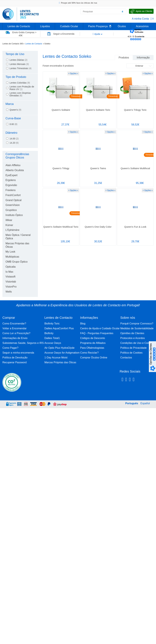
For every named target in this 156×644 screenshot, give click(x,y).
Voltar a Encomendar (14, 328)
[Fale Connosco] (141, 11)
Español (145, 403)
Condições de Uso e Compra (137, 343)
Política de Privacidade (134, 348)
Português (132, 403)
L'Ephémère (12, 230)
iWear (9, 220)
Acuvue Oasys (53, 343)
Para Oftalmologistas (92, 348)
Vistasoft (10, 277)
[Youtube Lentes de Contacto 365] (142, 380)
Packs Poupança (98, 26)
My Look (10, 252)
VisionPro (11, 287)
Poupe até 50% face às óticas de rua (78, 3)
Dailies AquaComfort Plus (59, 328)
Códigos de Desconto (93, 338)
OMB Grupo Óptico (17, 262)
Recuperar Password (14, 362)
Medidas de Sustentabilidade (137, 328)
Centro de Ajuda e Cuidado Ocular (100, 328)
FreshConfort (13, 195)
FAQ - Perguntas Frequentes (97, 333)
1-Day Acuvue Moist (56, 358)
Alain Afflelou (13, 165)
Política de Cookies (131, 353)
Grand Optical (14, 200)
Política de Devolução (15, 358)
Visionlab (11, 282)
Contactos (126, 358)
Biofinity (49, 333)
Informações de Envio (15, 338)
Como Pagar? (10, 348)
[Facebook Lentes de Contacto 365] (122, 380)
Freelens (11, 190)
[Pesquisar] (123, 11)
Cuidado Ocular (69, 26)
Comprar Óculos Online (94, 358)
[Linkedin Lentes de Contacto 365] (130, 380)
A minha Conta (140, 19)
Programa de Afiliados (93, 343)
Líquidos (45, 26)
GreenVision (13, 205)
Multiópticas (12, 257)
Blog (83, 324)
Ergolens (11, 180)
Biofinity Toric (52, 324)
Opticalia (11, 267)
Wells (9, 292)
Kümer (9, 225)
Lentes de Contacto (19, 26)
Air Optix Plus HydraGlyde (59, 348)
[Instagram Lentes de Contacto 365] (126, 380)
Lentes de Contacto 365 (13, 44)
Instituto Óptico (14, 215)
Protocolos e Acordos (133, 338)
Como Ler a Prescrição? (16, 333)
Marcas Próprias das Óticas (60, 362)
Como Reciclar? (89, 353)
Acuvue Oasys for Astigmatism (62, 353)
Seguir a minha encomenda (18, 353)
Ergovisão (11, 185)
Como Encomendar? (14, 324)
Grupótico (11, 210)
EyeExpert (11, 175)
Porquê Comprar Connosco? (137, 324)
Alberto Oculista (15, 170)
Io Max (9, 272)
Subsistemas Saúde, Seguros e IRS (23, 343)
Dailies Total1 (52, 338)
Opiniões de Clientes (132, 333)
